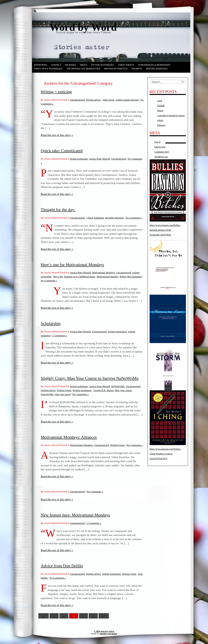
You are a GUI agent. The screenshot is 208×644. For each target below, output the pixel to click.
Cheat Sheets (126, 65)
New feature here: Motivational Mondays (75, 515)
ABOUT (84, 65)
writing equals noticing (127, 100)
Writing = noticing (56, 92)
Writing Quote (64, 390)
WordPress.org (161, 157)
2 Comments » (60, 336)
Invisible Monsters (114, 218)
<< (44, 616)
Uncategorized (77, 100)
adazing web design (108, 634)
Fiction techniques (103, 65)
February (161, 125)
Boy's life (58, 277)
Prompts (137, 69)
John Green (108, 100)
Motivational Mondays (104, 273)
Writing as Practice (116, 69)
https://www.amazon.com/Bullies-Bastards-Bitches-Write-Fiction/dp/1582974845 (165, 230)
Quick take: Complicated (62, 151)
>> (104, 616)
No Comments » (134, 218)
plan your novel (63, 394)
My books (71, 65)
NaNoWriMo (118, 386)
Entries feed (160, 147)
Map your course (123, 390)
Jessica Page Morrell (100, 159)
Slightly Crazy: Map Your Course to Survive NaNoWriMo (90, 378)
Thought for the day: (58, 210)
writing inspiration (117, 332)
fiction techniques (79, 159)
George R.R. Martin (103, 390)
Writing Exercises (157, 69)
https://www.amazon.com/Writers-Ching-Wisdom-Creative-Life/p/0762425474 (165, 454)
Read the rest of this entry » (57, 135)
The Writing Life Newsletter (83, 69)
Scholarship (51, 323)
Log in (157, 142)
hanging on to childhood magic (80, 277)
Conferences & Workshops (154, 65)
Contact (56, 65)
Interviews (41, 65)
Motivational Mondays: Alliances (69, 437)
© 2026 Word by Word (104, 631)
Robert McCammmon (131, 277)
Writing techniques (82, 390)
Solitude (161, 106)
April (160, 101)
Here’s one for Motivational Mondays (72, 265)
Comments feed (162, 152)
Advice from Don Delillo (62, 566)
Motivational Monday (108, 277)
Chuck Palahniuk (95, 218)
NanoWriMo (47, 394)
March (160, 111)
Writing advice (93, 100)
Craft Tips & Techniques (48, 69)
